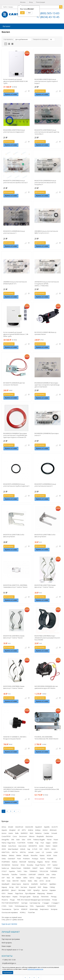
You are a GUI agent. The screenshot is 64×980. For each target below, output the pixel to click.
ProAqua (35, 858)
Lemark (31, 852)
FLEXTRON (21, 843)
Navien (42, 855)
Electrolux (49, 836)
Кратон (45, 890)
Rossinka (30, 865)
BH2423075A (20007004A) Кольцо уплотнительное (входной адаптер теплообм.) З (47, 132)
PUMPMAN (6, 862)
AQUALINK (29, 827)
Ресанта (5, 900)
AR (19, 830)
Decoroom (23, 836)
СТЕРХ (4, 906)
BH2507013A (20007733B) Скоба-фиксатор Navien (14, 535)
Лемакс (10, 893)
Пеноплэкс (45, 896)
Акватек (26, 884)
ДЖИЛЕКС (5, 890)
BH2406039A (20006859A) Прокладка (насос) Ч (47, 434)
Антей (48, 881)
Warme (23, 881)
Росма (55, 900)
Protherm (26, 858)
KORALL (23, 912)
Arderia (31, 830)
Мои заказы (6, 935)
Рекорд (54, 896)
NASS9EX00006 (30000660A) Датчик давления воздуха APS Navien (46, 687)
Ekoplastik (40, 836)
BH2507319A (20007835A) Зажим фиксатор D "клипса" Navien (14, 637)
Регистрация (40, 2)
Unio (48, 874)
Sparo (42, 868)
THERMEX (54, 871)
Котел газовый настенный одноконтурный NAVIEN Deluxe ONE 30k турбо (47, 789)
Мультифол (6, 896)
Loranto (49, 852)
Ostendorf (11, 858)
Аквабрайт (6, 884)
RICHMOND (6, 865)
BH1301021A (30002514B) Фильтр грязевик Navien (45, 333)
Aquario (4, 830)
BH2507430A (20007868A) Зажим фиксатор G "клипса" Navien (14, 687)
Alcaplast (12, 830)
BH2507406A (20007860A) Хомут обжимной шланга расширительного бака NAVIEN (47, 638)
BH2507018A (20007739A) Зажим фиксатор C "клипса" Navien (45, 586)
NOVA (49, 855)
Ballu (17, 833)
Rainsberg (32, 862)
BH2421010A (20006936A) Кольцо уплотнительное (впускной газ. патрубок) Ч (45, 182)
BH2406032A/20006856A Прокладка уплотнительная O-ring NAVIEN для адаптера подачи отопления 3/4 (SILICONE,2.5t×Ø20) (15, 435)
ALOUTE (55, 827)
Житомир (22, 890)
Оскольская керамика (10, 912)
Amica (4, 827)
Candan (46, 833)
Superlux (12, 871)
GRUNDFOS (33, 846)
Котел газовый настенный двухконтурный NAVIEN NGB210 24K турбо (16, 81)
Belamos (38, 833)
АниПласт (44, 884)
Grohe (41, 846)
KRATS (47, 849)
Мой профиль (7, 942)
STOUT (4, 871)
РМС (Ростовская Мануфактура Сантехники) (34, 900)
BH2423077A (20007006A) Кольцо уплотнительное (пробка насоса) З (15, 181)
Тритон (16, 909)
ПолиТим (31, 912)
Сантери (24, 903)
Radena (15, 862)
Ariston (45, 830)
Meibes (4, 855)
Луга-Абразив (30, 893)
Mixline (19, 855)
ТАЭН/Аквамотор (21, 906)
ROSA (23, 865)
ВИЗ (39, 887)
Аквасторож (16, 884)
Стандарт (46, 903)
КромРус (37, 890)
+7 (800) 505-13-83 (48, 13)
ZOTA (42, 881)
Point (19, 858)
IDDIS (4, 849)
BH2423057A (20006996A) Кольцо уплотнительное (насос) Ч (45, 485)
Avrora (4, 833)
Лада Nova (19, 893)
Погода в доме (25, 896)
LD (43, 852)
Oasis (55, 855)
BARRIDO (24, 833)
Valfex (25, 877)
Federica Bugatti (39, 839)
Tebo (25, 871)
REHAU (54, 862)
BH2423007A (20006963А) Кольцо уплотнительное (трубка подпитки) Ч (16, 485)
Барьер (4, 887)
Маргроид (41, 893)
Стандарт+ (56, 903)
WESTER (15, 881)
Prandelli (50, 858)
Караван (53, 890)
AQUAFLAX (19, 827)
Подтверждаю (8, 973)
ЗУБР (29, 890)
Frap (37, 843)
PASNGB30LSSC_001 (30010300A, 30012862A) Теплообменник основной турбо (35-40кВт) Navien (16, 789)
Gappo (48, 843)
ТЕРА (32, 906)
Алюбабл (35, 884)
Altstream (53, 830)
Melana (12, 855)
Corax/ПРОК (6, 836)
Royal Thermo (40, 865)
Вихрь (45, 887)
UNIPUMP (32, 874)
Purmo (43, 858)
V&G (8, 877)
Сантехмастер (35, 903)
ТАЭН (10, 906)
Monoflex (34, 855)
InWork (23, 849)
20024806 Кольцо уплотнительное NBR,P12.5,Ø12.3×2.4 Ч (46, 232)
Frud (42, 843)
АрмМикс (53, 884)
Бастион (24, 887)
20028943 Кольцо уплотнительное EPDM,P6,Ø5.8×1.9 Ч (15, 283)
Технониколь (6, 909)
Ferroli (49, 839)
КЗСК (4, 893)
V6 (13, 877)
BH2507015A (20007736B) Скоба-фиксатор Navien (45, 535)
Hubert (55, 846)
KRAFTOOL (6, 852)
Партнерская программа (11, 939)
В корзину (9, 91)
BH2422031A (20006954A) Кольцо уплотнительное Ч (14, 232)
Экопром (54, 909)
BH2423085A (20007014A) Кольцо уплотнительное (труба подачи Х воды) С (46, 81)
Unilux (54, 874)
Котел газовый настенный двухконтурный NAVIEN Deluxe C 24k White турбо (16, 334)
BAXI (31, 833)
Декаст (14, 890)
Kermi (53, 849)
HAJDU (48, 846)
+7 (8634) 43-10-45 (48, 17)
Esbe (18, 839)
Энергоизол (44, 909)
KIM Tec (15, 852)
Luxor (38, 852)
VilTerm (53, 877)
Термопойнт (40, 906)
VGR (3, 881)
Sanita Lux (5, 868)
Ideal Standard (13, 849)
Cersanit (54, 833)
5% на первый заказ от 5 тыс (12, 949)
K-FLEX (35, 849)
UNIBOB (41, 874)
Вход (31, 2)
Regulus (40, 862)
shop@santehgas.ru (9, 963)
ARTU (24, 830)
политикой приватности (35, 969)
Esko (24, 839)
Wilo (36, 881)
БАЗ (17, 887)
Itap (29, 849)
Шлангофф (34, 909)
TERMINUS (33, 871)
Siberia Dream (16, 868)
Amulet (11, 827)
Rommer (15, 865)
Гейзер (52, 887)
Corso (15, 836)
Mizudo (26, 855)
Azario (11, 833)
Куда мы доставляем (9, 924)
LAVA (56, 852)
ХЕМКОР (24, 909)
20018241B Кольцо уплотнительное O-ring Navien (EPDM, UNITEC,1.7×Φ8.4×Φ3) (47, 283)
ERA (13, 839)
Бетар (11, 887)
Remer (47, 862)
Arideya (38, 830)
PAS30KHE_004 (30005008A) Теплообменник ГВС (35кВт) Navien (46, 738)
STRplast (57, 868)
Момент (50, 893)
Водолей (32, 887)
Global (4, 846)
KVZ (41, 849)
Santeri (55, 865)
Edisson (32, 836)
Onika (4, 858)
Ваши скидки (6, 946)
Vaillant (18, 877)
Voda (9, 881)
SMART (35, 868)
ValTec (32, 877)
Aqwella (47, 827)
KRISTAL (23, 852)
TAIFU (19, 871)
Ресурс (12, 900)
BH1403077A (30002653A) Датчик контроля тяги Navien (14, 384)
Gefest (55, 843)
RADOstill (23, 862)
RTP (49, 865)
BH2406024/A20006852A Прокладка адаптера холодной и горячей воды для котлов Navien (47, 385)
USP (3, 877)
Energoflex (5, 839)
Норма (15, 896)
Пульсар (36, 896)
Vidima (46, 877)
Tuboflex (14, 874)
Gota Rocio (12, 846)
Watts (30, 881)
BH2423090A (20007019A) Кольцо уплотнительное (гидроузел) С (14, 131)
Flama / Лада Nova (8, 843)
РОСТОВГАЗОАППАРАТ (10, 903)
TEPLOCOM (44, 871)
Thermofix (5, 874)
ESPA (29, 839)
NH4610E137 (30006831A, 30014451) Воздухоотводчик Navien (15, 738)
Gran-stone (22, 846)
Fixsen (56, 839)
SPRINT (49, 868)
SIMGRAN (27, 868)
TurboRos (23, 874)
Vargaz (39, 877)
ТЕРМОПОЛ (51, 906)
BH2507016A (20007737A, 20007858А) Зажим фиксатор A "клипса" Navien (15, 586)
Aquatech (39, 827)
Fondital (30, 843)
